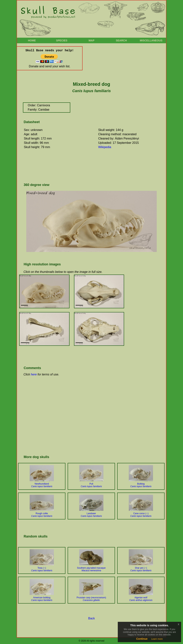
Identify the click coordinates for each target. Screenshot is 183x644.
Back (91, 618)
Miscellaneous (151, 40)
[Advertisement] (90, 167)
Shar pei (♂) (141, 569)
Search (121, 40)
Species (62, 40)
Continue (142, 639)
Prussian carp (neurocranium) (91, 599)
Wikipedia (105, 147)
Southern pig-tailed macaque (91, 569)
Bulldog (141, 485)
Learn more (157, 639)
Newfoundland (42, 485)
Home (32, 40)
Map (91, 40)
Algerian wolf (141, 599)
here (34, 374)
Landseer (91, 515)
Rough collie (42, 515)
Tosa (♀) (42, 569)
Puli (91, 485)
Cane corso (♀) (141, 515)
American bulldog (42, 599)
